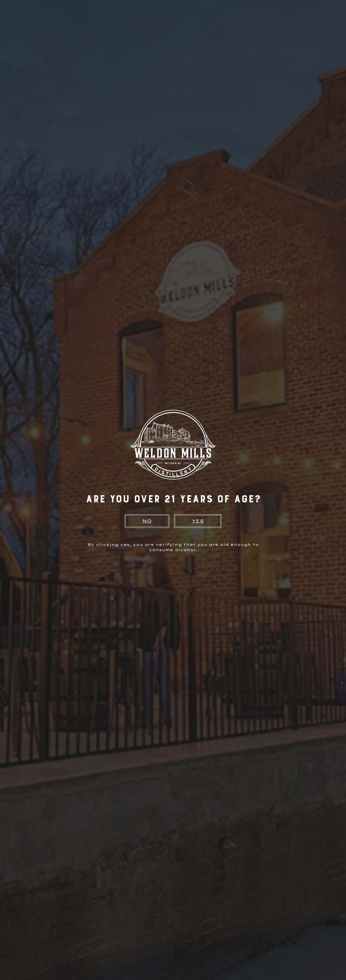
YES (198, 521)
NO (147, 521)
